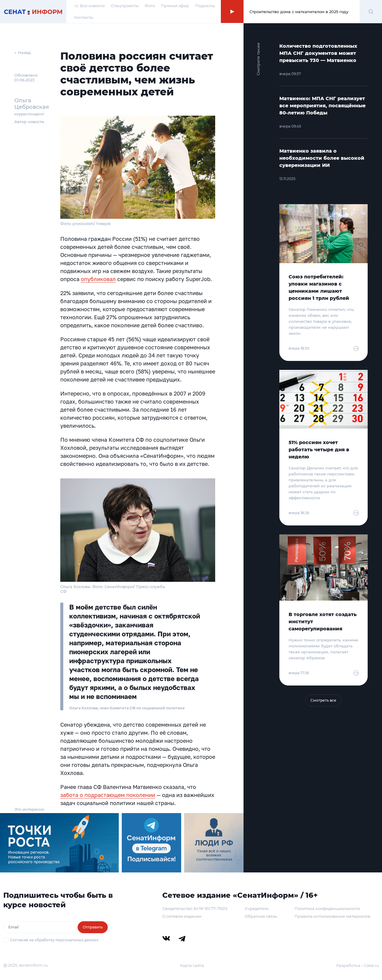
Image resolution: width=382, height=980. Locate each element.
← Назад (23, 52)
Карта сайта (192, 965)
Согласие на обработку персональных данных (54, 940)
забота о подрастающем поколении (108, 795)
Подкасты (205, 6)
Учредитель (257, 908)
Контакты (84, 17)
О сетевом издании (182, 916)
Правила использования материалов (332, 916)
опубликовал (98, 279)
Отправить (93, 927)
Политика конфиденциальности (327, 908)
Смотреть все (323, 700)
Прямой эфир (175, 6)
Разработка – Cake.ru (358, 965)
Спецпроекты (125, 6)
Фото (150, 6)
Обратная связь (261, 916)
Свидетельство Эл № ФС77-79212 (195, 908)
